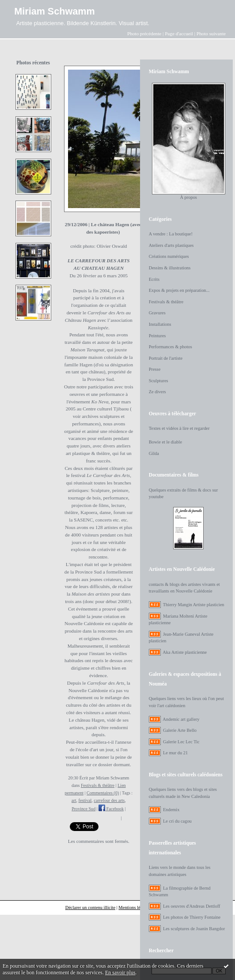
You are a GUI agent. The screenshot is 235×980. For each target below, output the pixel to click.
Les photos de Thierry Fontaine (192, 917)
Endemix (171, 810)
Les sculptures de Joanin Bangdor (194, 929)
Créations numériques (169, 256)
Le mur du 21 (175, 753)
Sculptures (159, 381)
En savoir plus (120, 973)
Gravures (157, 313)
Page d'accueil (179, 34)
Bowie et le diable (165, 442)
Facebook (111, 809)
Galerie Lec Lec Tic (181, 742)
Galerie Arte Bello (180, 730)
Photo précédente (144, 34)
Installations (160, 324)
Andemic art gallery (181, 719)
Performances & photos (171, 347)
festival (85, 800)
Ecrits (154, 279)
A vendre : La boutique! (171, 234)
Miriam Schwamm (54, 11)
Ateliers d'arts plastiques (171, 245)
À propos (188, 197)
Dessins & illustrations (170, 268)
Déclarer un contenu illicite (90, 907)
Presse (155, 369)
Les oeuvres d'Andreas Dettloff (192, 906)
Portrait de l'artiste (166, 358)
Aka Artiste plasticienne (185, 652)
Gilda (154, 453)
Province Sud (83, 809)
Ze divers (157, 392)
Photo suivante (211, 34)
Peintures (157, 336)
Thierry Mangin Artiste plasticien (194, 605)
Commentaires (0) (103, 793)
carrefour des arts (109, 800)
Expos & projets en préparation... (179, 290)
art (74, 800)
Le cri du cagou (177, 821)
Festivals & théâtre (98, 785)
